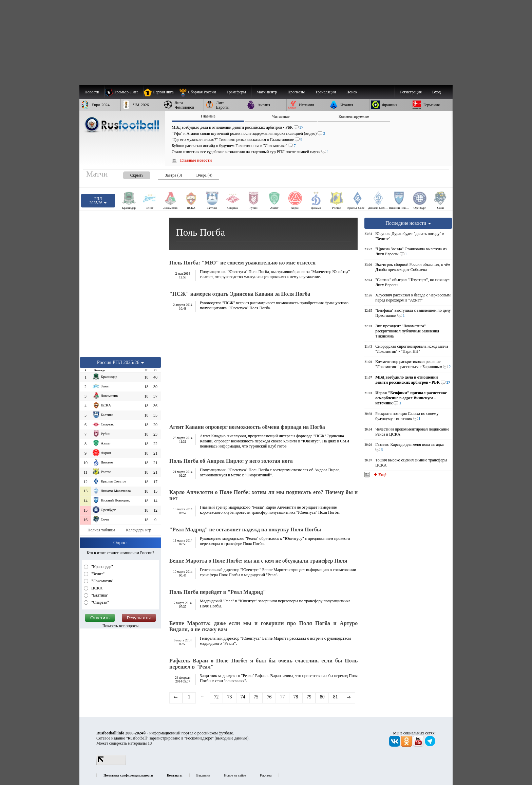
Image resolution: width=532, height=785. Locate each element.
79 (309, 697)
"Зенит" (97, 574)
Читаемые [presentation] (281, 116)
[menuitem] (200, 92)
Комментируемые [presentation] (354, 116)
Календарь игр (138, 530)
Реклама (266, 775)
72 (216, 697)
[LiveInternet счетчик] (111, 764)
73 (230, 697)
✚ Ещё (379, 475)
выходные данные (232, 738)
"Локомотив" (102, 581)
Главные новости (196, 160)
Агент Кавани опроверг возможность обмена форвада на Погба (247, 427)
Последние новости (408, 223)
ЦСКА (96, 588)
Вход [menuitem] (436, 92)
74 (243, 697)
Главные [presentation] (208, 116)
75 (256, 697)
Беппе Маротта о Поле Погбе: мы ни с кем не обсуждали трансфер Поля (258, 561)
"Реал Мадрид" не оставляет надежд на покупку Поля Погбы (245, 530)
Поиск (352, 92)
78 (296, 697)
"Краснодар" (102, 567)
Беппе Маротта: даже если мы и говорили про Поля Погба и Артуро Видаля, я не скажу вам (263, 626)
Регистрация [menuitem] (411, 92)
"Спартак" (100, 602)
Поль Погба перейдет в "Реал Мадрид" (218, 592)
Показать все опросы (121, 626)
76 (269, 697)
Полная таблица (101, 530)
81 (336, 697)
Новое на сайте (235, 775)
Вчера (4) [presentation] (204, 175)
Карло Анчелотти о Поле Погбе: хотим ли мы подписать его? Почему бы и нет (263, 495)
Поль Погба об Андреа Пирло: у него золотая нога (231, 461)
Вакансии (203, 775)
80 (322, 697)
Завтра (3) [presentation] (173, 175)
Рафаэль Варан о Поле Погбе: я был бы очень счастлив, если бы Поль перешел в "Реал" (263, 664)
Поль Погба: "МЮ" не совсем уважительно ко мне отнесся (242, 263)
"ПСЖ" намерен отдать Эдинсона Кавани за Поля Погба (240, 294)
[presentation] (130, 174)
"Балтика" (99, 595)
